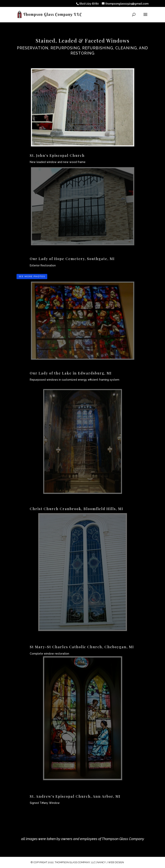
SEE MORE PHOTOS (32, 276)
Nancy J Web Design (110, 862)
